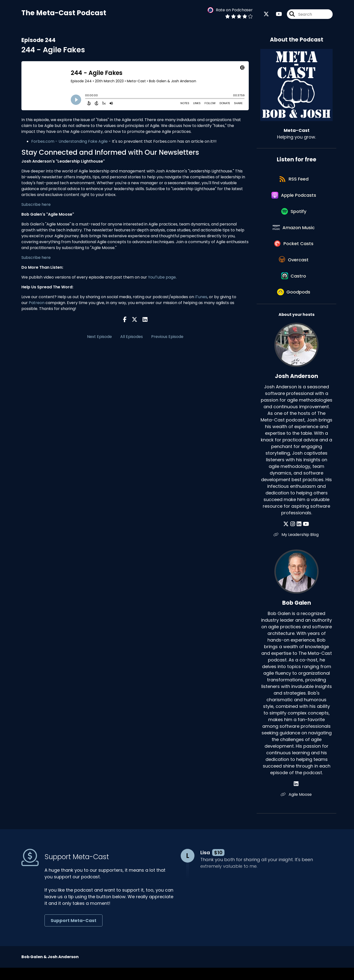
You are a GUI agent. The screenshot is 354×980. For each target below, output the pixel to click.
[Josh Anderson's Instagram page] (293, 536)
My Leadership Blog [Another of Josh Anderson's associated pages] (297, 547)
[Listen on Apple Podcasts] (294, 198)
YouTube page (162, 278)
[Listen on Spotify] (294, 216)
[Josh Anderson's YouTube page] (305, 536)
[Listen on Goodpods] (294, 304)
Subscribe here (36, 205)
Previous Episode (167, 337)
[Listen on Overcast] (294, 268)
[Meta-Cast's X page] (266, 15)
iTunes (201, 297)
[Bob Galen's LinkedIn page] (297, 796)
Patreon (37, 303)
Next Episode (99, 337)
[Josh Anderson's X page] (287, 536)
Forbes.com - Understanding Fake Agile (69, 142)
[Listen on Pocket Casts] (294, 251)
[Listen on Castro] (294, 286)
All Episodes (132, 337)
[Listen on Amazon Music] (294, 233)
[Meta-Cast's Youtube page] (276, 15)
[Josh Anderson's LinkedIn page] (299, 536)
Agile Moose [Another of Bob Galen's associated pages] (296, 806)
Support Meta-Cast (74, 933)
